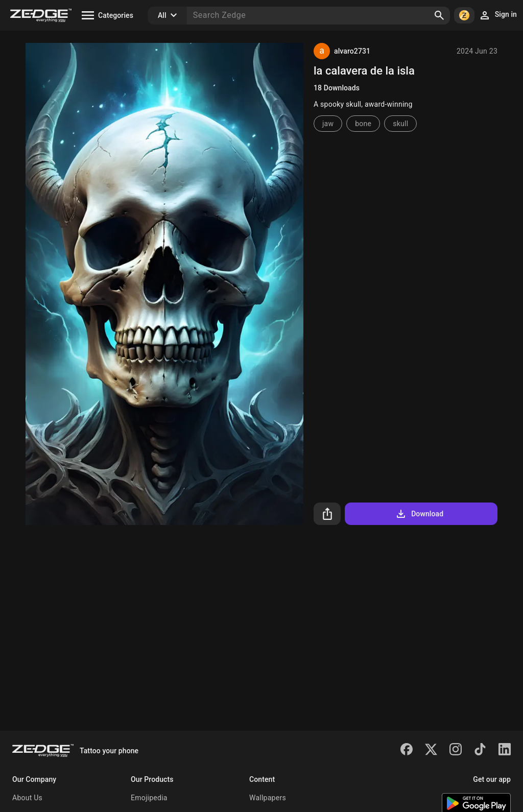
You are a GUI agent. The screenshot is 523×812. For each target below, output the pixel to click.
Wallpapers (268, 798)
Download (419, 514)
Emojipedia (149, 798)
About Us (27, 798)
